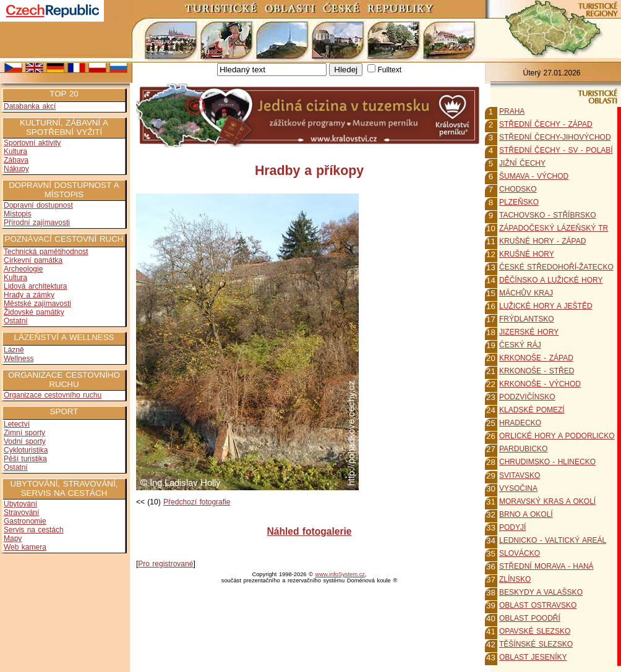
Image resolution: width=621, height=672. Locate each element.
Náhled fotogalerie (309, 531)
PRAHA (512, 111)
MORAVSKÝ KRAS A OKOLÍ (547, 501)
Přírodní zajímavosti (37, 223)
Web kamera (25, 547)
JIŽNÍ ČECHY (522, 163)
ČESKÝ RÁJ (520, 345)
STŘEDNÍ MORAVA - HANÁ (546, 566)
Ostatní (16, 321)
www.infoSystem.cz (340, 574)
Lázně (14, 350)
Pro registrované (165, 564)
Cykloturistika (26, 450)
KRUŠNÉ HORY (527, 254)
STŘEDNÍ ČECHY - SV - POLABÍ (556, 150)
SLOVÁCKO (520, 553)
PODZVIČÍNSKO (527, 397)
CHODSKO (518, 189)
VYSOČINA (518, 488)
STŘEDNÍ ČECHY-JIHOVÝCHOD (555, 137)
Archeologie (23, 269)
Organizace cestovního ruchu (53, 395)
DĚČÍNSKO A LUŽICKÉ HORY (551, 280)
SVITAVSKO (520, 475)
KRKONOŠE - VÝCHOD (540, 384)
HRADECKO (520, 423)
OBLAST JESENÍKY (533, 657)
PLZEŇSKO (519, 202)
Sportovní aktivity (32, 143)
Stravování (21, 513)
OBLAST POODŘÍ (530, 618)
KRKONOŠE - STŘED (537, 371)
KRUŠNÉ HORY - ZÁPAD (542, 241)
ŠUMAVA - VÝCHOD (534, 176)
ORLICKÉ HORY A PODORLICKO (557, 436)
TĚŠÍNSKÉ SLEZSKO (536, 644)
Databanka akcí (30, 106)
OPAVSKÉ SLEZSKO (535, 631)
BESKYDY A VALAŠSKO (541, 592)
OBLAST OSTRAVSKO (538, 605)
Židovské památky (34, 312)
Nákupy (16, 169)
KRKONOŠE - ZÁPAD (536, 358)
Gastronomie (25, 521)
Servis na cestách (34, 530)
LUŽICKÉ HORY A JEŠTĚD (546, 306)
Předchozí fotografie (197, 502)
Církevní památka (33, 260)
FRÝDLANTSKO (527, 319)
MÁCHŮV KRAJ (526, 293)
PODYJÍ (512, 527)
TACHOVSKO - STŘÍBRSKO (547, 215)
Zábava (16, 160)
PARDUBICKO (523, 449)
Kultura (15, 151)
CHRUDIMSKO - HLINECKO (547, 462)
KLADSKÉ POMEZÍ (532, 410)
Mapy (13, 538)
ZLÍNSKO (515, 579)
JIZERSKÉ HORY (529, 332)
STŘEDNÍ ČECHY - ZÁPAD (546, 124)
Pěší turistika (25, 459)
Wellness (19, 359)
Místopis (18, 214)
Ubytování (20, 504)
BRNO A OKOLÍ (526, 514)
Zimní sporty (24, 433)
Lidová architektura (35, 286)
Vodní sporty (25, 441)
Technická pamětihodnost (46, 252)
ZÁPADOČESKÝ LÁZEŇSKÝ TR (554, 228)
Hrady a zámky (29, 295)
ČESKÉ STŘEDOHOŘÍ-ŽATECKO (556, 267)
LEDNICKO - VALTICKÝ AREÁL (553, 540)
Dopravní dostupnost (38, 205)
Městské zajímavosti (37, 304)
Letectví (17, 424)
